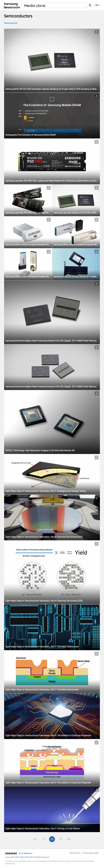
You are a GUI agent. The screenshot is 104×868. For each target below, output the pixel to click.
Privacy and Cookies (91, 853)
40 (69, 839)
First (18, 839)
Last (86, 839)
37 (44, 839)
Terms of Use (75, 853)
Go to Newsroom (26, 853)
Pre (27, 839)
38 (52, 839)
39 (60, 839)
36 (35, 839)
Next (77, 839)
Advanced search (90, 5)
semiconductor (11, 23)
